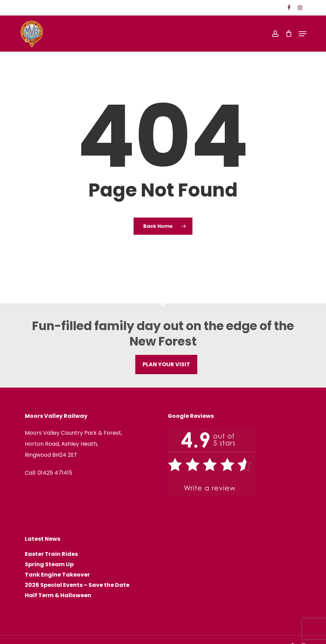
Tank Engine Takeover (57, 575)
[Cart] (289, 34)
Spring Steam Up (49, 564)
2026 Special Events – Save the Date (77, 585)
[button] (303, 34)
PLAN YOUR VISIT (166, 364)
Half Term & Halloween (58, 595)
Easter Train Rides (51, 554)
